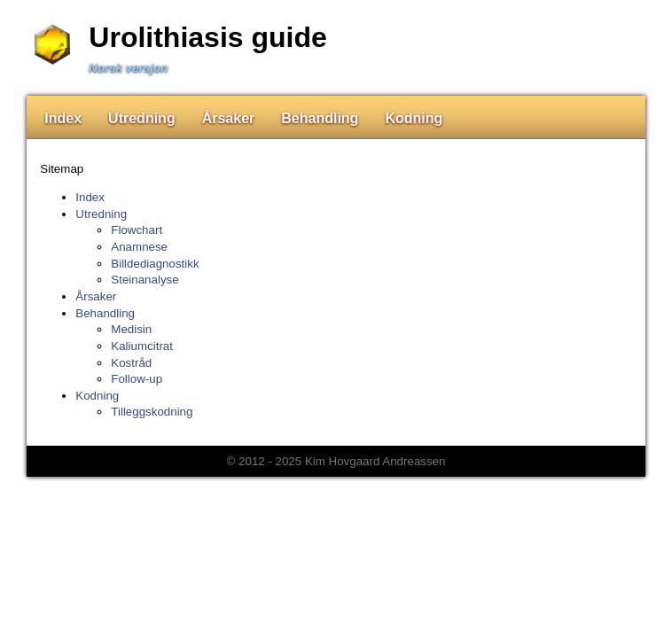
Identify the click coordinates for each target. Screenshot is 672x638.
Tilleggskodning (152, 412)
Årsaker (229, 118)
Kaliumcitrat (142, 346)
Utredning (142, 118)
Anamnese (139, 247)
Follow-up (137, 379)
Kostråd (131, 363)
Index (63, 118)
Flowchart (137, 230)
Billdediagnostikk (155, 264)
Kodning (414, 118)
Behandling (320, 118)
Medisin (131, 329)
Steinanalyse (145, 280)
